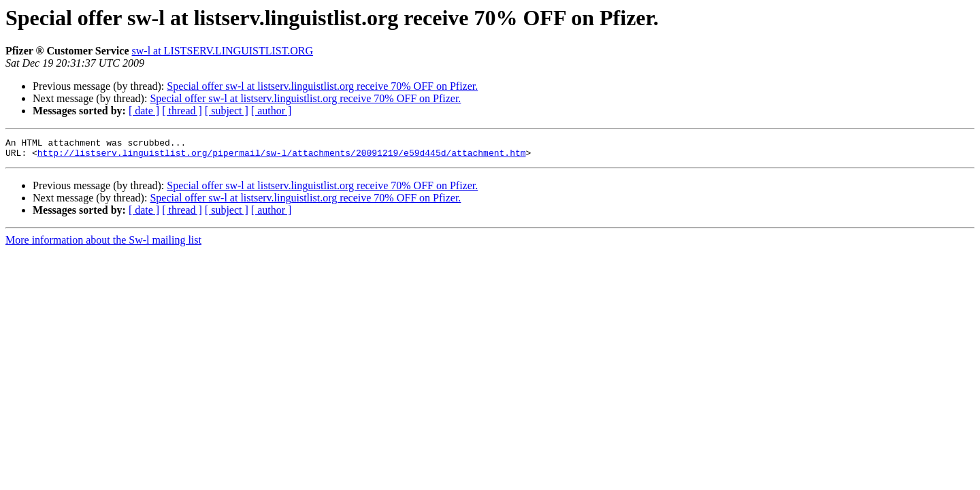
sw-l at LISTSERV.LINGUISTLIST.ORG (223, 51)
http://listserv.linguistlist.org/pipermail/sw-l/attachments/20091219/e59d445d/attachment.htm (282, 157)
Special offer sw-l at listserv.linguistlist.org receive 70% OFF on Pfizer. (322, 86)
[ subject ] (227, 111)
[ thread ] (182, 111)
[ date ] (144, 111)
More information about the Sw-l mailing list (103, 244)
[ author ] (272, 111)
